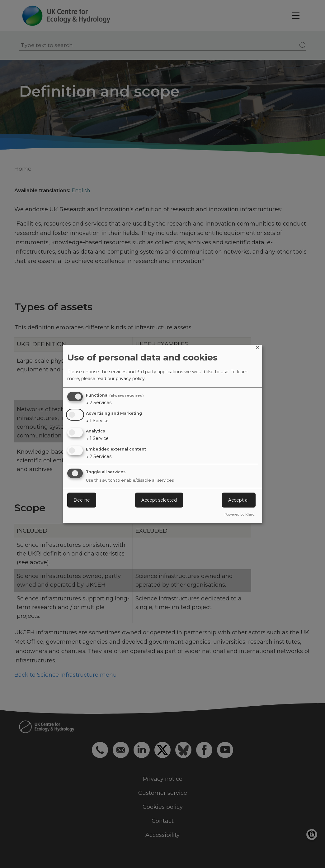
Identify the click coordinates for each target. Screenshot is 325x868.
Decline (82, 500)
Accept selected (159, 500)
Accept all (239, 500)
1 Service (97, 421)
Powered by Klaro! (240, 514)
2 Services (99, 403)
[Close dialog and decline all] (257, 349)
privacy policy (130, 379)
